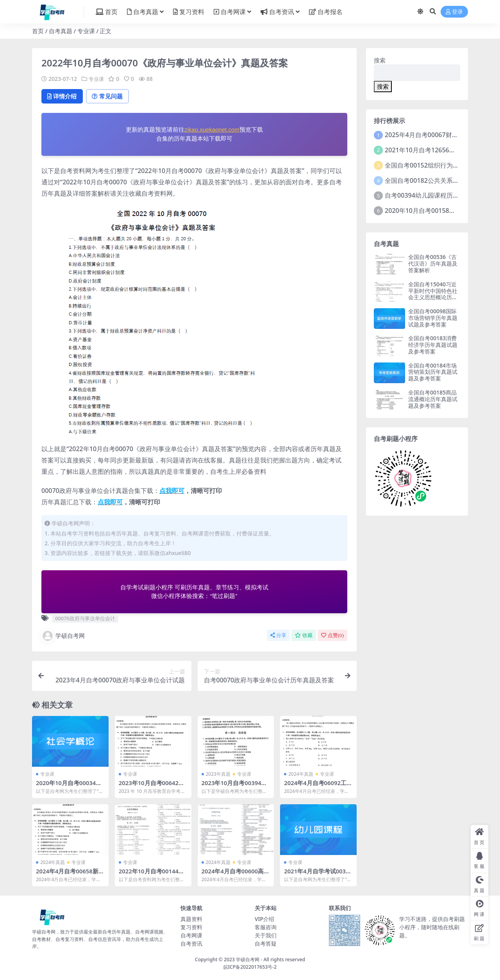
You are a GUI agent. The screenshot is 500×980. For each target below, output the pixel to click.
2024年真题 (301, 775)
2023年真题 (218, 775)
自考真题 (61, 31)
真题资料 (191, 919)
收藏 (304, 636)
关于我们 (266, 935)
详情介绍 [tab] (63, 96)
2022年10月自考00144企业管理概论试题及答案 (152, 875)
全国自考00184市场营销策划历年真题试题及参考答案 (433, 372)
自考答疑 (266, 943)
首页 (38, 31)
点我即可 (172, 491)
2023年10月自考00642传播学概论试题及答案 (152, 787)
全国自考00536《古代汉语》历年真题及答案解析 (433, 263)
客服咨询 (266, 927)
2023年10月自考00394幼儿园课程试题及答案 (235, 787)
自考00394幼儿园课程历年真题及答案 (437, 195)
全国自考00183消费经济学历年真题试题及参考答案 (433, 345)
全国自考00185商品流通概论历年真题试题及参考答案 (433, 399)
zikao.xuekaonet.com (212, 130)
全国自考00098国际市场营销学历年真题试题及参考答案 (433, 318)
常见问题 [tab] (110, 96)
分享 (278, 636)
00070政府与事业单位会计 (85, 619)
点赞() (332, 636)
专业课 (86, 31)
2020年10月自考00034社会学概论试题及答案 (69, 787)
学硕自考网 (63, 636)
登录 (454, 12)
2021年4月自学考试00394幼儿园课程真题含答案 (317, 875)
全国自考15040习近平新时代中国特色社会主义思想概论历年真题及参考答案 (433, 294)
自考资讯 (191, 943)
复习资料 (191, 927)
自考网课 (191, 935)
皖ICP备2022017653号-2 (250, 967)
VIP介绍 (264, 919)
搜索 (380, 60)
